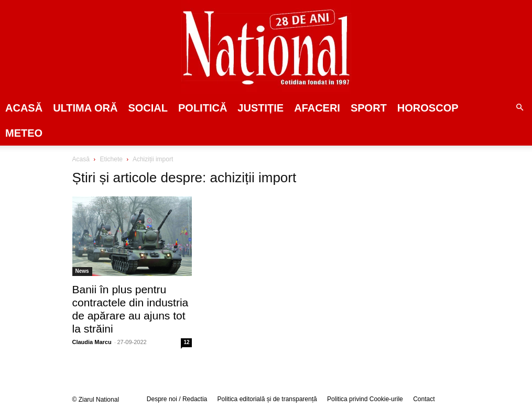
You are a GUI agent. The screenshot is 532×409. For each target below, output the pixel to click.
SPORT (369, 108)
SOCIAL (148, 108)
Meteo (24, 133)
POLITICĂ (203, 108)
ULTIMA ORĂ (85, 108)
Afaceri (317, 108)
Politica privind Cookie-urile (365, 399)
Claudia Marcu (92, 342)
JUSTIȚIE (260, 108)
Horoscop (428, 108)
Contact (424, 399)
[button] (519, 108)
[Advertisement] (419, 235)
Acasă (24, 108)
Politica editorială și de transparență (267, 399)
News (82, 271)
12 (186, 342)
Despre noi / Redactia (177, 399)
